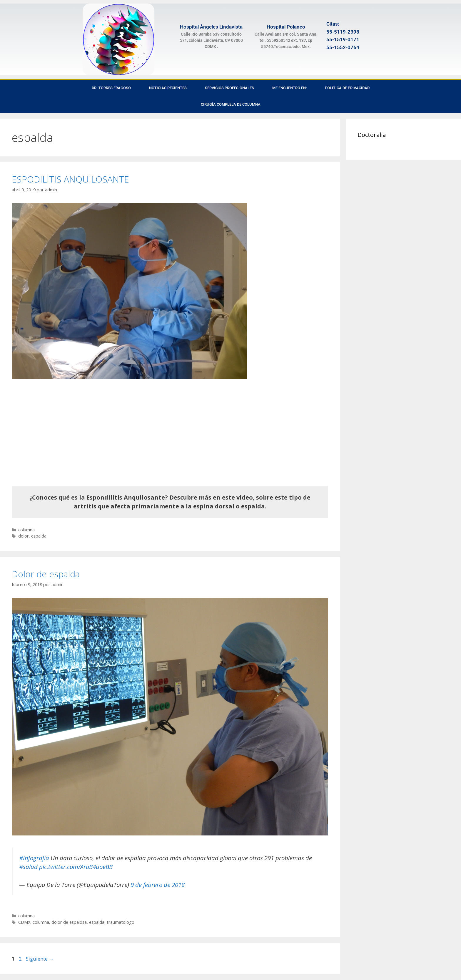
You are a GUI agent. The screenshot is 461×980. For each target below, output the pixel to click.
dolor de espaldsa (69, 922)
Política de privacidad (347, 88)
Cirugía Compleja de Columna (231, 104)
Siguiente (40, 959)
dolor (24, 536)
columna (26, 530)
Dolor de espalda (46, 574)
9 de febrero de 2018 (158, 885)
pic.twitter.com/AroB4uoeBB (76, 867)
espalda (39, 536)
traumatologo (121, 922)
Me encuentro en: (289, 88)
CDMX (24, 922)
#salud (28, 867)
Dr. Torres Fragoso (111, 88)
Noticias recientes (168, 88)
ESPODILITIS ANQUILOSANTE (70, 179)
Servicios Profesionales (229, 88)
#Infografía (34, 858)
